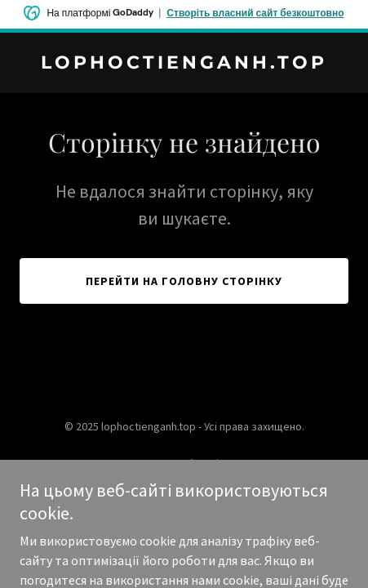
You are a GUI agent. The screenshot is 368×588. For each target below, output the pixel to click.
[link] (184, 64)
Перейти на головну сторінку (184, 281)
